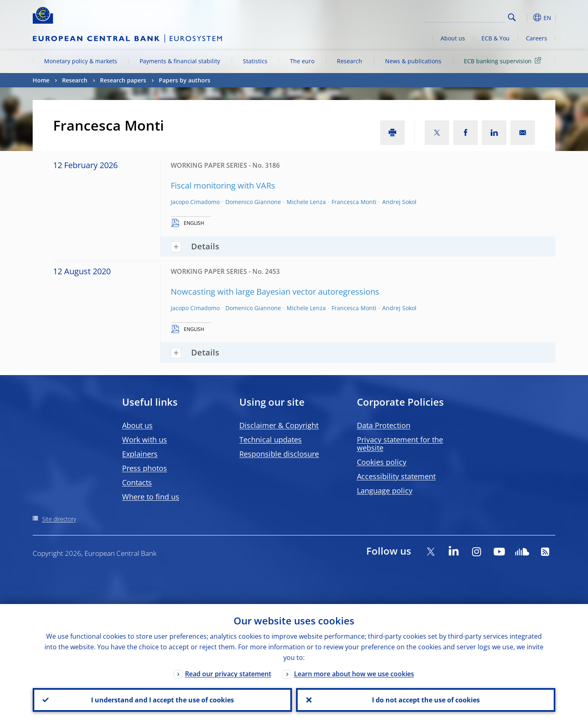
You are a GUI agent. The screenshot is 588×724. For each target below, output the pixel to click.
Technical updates (271, 440)
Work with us (145, 440)
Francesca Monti (354, 202)
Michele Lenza (306, 202)
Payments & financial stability (180, 61)
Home (41, 80)
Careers (537, 38)
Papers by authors (185, 80)
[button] (527, 18)
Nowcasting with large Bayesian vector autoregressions (275, 292)
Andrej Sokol (399, 202)
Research (350, 61)
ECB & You (496, 38)
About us (453, 38)
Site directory (59, 519)
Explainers (140, 454)
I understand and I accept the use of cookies (163, 700)
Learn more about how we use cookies (354, 674)
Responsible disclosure (279, 454)
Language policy (385, 491)
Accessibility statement (396, 476)
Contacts (137, 482)
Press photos (145, 468)
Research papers (123, 80)
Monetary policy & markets (81, 61)
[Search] (464, 16)
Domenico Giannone (253, 202)
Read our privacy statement (228, 674)
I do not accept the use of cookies (426, 700)
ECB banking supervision (504, 61)
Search (512, 17)
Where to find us (151, 497)
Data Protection (384, 425)
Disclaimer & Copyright (279, 425)
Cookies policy (382, 462)
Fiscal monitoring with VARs (223, 185)
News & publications (413, 61)
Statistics (255, 61)
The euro (302, 61)
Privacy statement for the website (400, 444)
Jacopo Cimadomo (195, 202)
